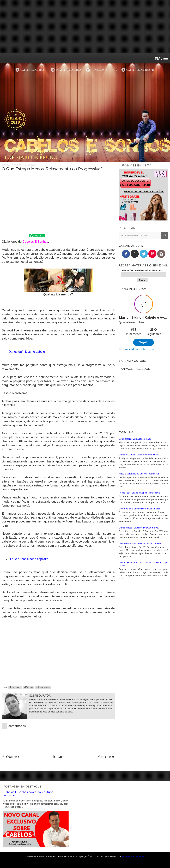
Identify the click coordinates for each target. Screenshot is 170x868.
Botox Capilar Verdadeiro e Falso (135, 512)
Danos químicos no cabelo (27, 352)
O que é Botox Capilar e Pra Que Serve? (139, 601)
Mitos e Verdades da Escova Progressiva (139, 547)
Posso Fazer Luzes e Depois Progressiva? (140, 566)
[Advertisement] (85, 27)
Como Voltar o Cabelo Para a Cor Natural (139, 582)
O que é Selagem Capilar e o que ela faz (139, 528)
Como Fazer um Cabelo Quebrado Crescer (140, 616)
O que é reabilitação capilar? (28, 559)
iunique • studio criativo (133, 856)
